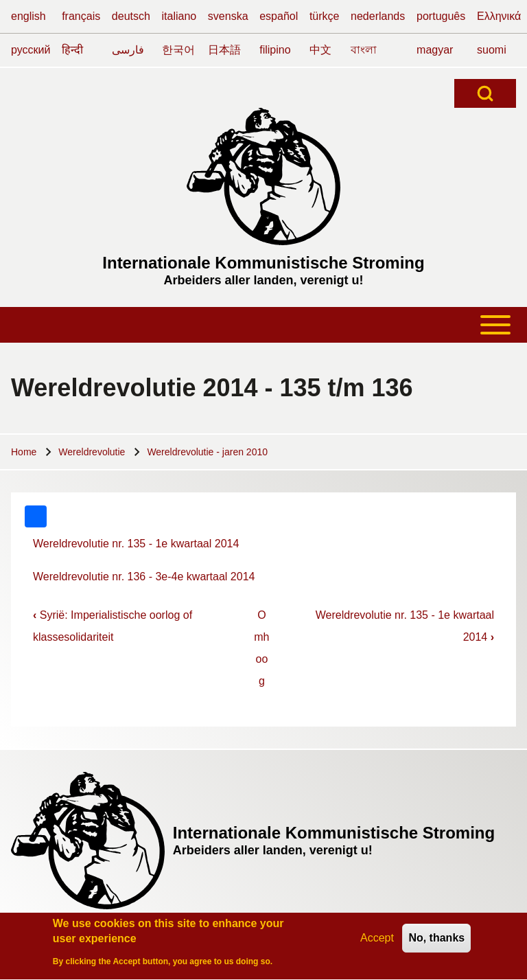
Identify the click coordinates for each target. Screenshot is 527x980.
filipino (275, 50)
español (279, 16)
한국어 (178, 50)
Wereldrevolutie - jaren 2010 (207, 452)
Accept (377, 941)
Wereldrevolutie (92, 452)
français (81, 16)
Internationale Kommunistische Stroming (263, 263)
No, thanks (436, 941)
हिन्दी (72, 50)
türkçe (325, 16)
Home (24, 452)
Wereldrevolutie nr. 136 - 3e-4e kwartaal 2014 (144, 577)
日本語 (224, 50)
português (441, 16)
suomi (492, 50)
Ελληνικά (499, 16)
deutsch (131, 16)
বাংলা (364, 50)
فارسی (128, 50)
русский (31, 50)
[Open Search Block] (485, 93)
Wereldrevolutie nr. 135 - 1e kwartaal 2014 (136, 544)
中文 (320, 50)
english (28, 16)
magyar (435, 50)
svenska (228, 16)
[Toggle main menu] (263, 325)
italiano (179, 16)
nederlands (378, 16)
